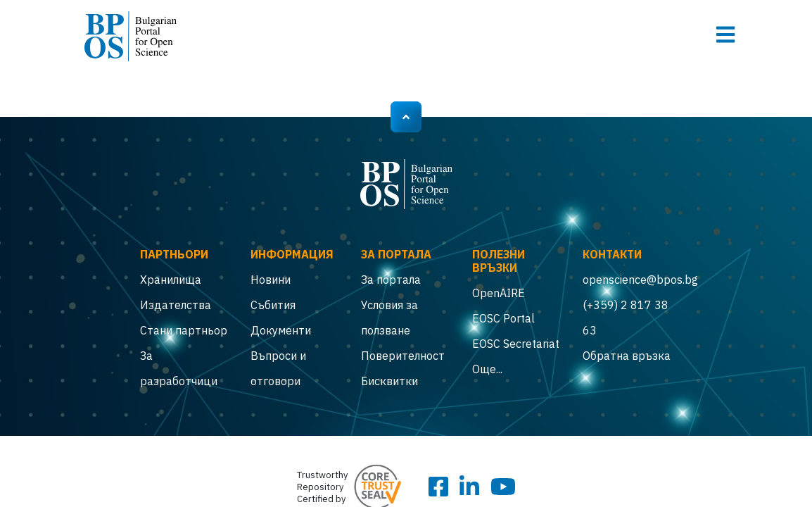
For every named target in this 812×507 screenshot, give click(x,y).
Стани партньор (184, 330)
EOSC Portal (503, 318)
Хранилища (171, 280)
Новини (271, 280)
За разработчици (179, 368)
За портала (391, 280)
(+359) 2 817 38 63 (626, 318)
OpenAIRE (499, 293)
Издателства (176, 305)
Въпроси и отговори (278, 368)
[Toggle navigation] (725, 35)
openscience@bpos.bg (627, 280)
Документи (281, 330)
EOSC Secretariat (516, 344)
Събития (273, 305)
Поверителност (403, 356)
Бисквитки (389, 381)
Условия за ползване (389, 318)
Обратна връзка (627, 356)
